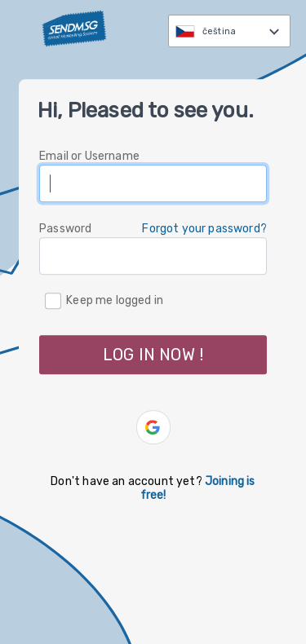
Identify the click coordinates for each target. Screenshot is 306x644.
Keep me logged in (115, 300)
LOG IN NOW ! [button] (153, 355)
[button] (153, 427)
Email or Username (89, 156)
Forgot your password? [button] (204, 229)
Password (65, 229)
